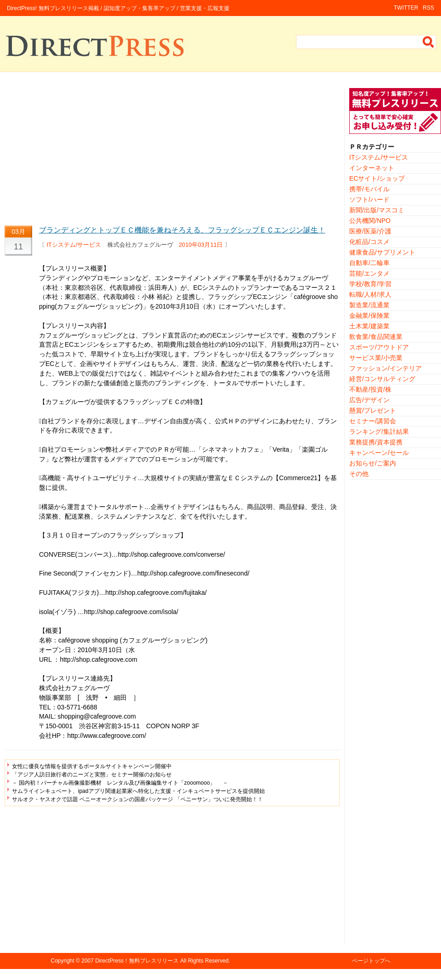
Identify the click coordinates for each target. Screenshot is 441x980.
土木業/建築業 (369, 326)
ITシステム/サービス (74, 245)
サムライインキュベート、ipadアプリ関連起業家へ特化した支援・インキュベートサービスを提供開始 (138, 791)
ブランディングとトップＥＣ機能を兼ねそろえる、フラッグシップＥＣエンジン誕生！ (182, 230)
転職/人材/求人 (370, 294)
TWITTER (406, 8)
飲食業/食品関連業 (376, 337)
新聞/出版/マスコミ (377, 210)
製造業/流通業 (369, 305)
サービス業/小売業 (376, 358)
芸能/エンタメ (369, 273)
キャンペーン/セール (379, 453)
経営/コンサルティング (382, 379)
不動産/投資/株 (370, 389)
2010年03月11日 (201, 245)
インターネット (372, 168)
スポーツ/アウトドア (379, 347)
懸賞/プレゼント (373, 410)
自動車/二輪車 (369, 263)
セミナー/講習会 (373, 421)
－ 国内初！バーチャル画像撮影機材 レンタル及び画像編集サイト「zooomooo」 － (120, 783)
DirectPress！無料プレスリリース (137, 961)
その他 (359, 474)
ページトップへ (371, 961)
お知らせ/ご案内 (373, 463)
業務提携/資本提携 (376, 442)
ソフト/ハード (369, 199)
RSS (428, 8)
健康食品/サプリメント (382, 252)
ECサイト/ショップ (377, 178)
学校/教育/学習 (370, 284)
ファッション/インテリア (385, 368)
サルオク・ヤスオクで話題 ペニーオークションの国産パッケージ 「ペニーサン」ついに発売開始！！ (137, 799)
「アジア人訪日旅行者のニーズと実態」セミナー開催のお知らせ (92, 775)
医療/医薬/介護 (370, 231)
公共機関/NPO (370, 221)
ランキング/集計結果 (379, 432)
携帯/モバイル (369, 189)
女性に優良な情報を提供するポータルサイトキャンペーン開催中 (92, 766)
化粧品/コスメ (369, 242)
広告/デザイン (369, 400)
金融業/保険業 (369, 316)
